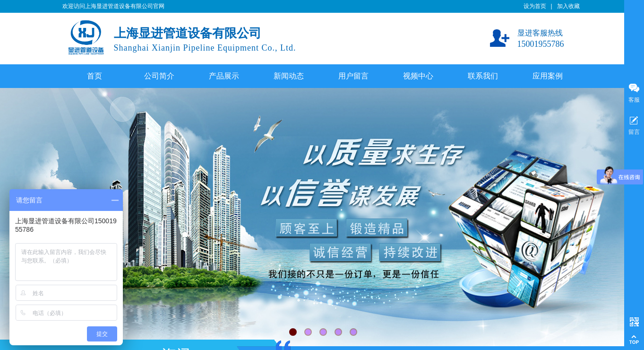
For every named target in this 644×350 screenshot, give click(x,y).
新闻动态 (289, 76)
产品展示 (224, 76)
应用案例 (548, 76)
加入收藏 (568, 6)
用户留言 (353, 76)
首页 (94, 76)
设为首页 (535, 6)
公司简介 (159, 76)
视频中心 (418, 76)
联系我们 (483, 76)
